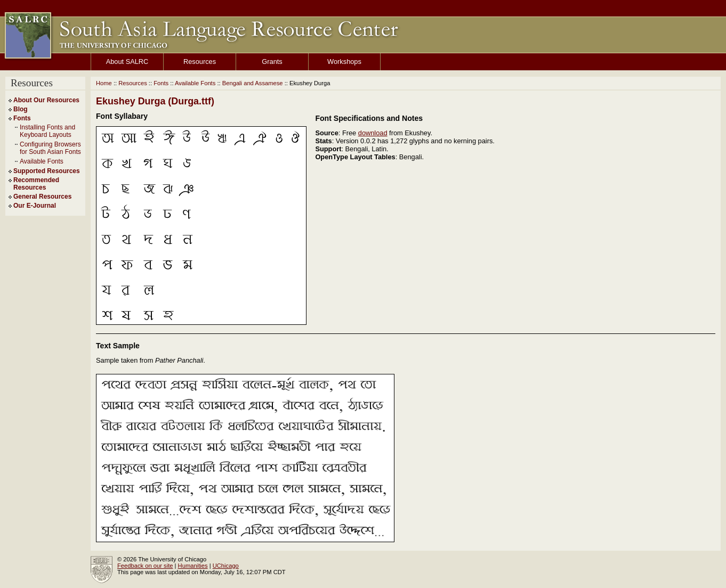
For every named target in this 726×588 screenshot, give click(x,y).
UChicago (226, 566)
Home (104, 83)
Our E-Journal (35, 206)
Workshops (344, 62)
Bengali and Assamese (253, 83)
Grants (272, 62)
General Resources (42, 197)
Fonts (22, 118)
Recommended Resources (36, 184)
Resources (200, 62)
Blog (21, 109)
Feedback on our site (145, 566)
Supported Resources (47, 171)
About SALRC (127, 62)
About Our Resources (46, 100)
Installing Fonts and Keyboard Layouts (47, 131)
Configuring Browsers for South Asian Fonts (50, 148)
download (373, 133)
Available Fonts (42, 161)
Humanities (193, 566)
